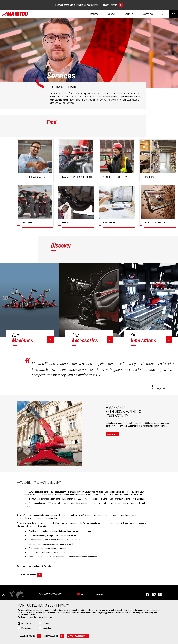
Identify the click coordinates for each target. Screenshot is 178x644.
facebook (146, 594)
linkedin (159, 594)
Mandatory (26, 624)
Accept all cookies (79, 636)
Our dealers (148, 14)
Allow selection (54, 636)
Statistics (47, 624)
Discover (113, 434)
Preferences (27, 628)
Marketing (47, 628)
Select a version (113, 5)
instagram (152, 594)
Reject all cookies (30, 636)
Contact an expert (30, 575)
